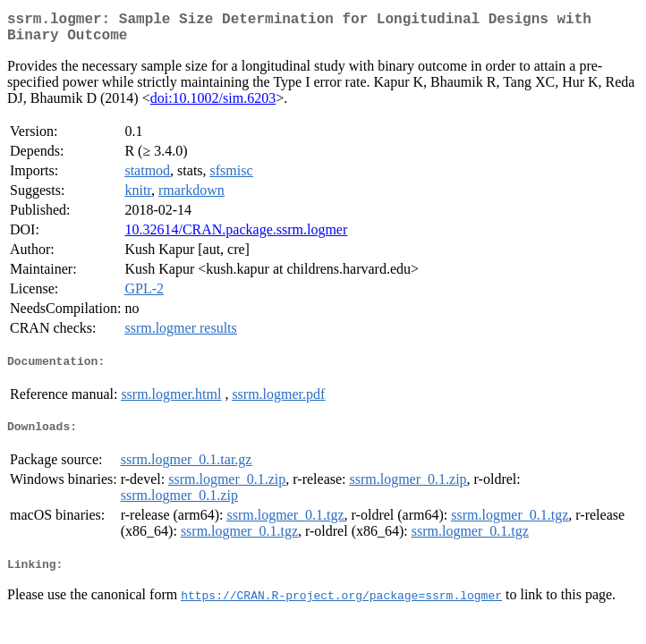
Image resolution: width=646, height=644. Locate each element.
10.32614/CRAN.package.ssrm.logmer (236, 237)
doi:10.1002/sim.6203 (213, 105)
